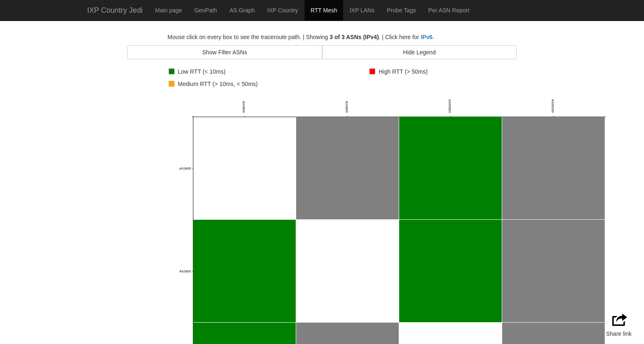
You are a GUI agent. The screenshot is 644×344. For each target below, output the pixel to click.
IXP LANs (362, 10)
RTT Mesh (324, 10)
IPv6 (427, 37)
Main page (168, 10)
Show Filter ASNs (225, 52)
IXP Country (282, 10)
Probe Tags (402, 10)
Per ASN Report (449, 10)
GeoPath (206, 10)
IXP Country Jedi (115, 10)
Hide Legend (419, 52)
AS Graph (242, 10)
